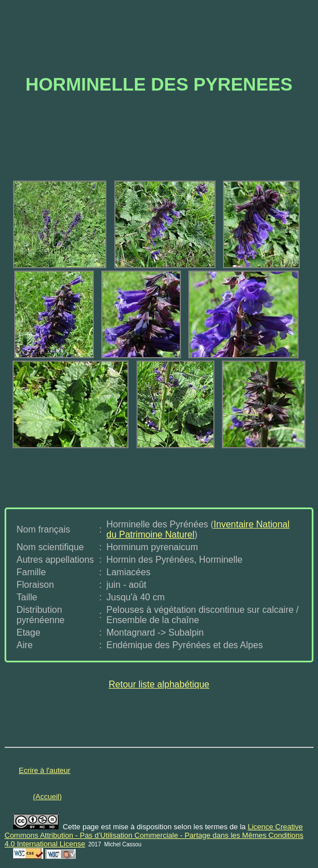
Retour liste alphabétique (159, 684)
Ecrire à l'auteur (45, 770)
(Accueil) (48, 797)
